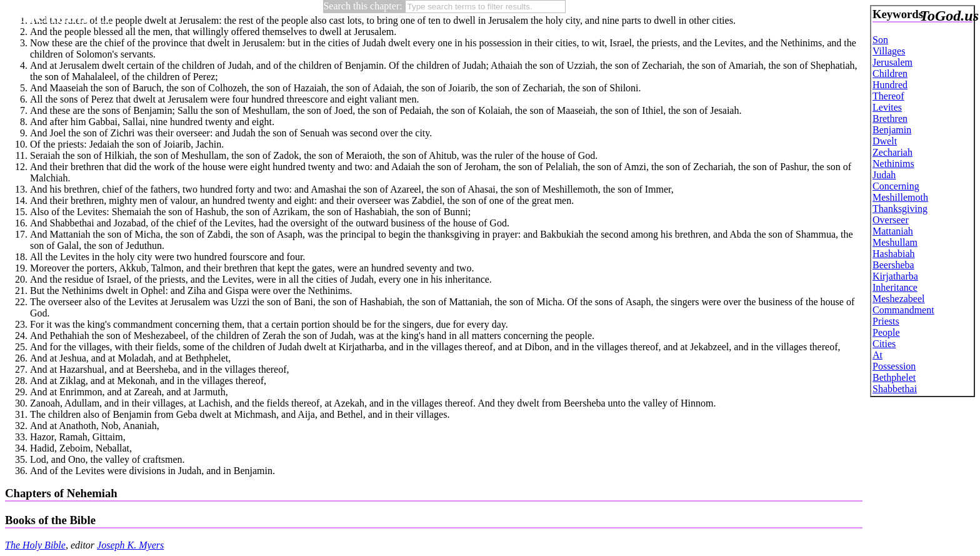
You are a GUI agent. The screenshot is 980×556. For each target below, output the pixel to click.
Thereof (888, 96)
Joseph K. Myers (130, 545)
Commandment (903, 310)
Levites (887, 107)
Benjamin (892, 130)
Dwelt (885, 141)
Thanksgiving (900, 209)
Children (890, 73)
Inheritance (895, 287)
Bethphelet (894, 377)
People (886, 332)
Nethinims (893, 164)
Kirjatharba (895, 276)
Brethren (890, 119)
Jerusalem (892, 62)
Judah (884, 175)
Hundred (890, 85)
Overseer (891, 220)
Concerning (896, 186)
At (877, 355)
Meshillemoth (900, 197)
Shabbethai (895, 389)
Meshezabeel (899, 299)
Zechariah (892, 152)
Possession (894, 366)
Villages (889, 51)
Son (880, 40)
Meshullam (895, 242)
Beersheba (893, 265)
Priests (886, 321)
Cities (884, 344)
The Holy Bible (35, 545)
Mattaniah (893, 231)
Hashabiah (894, 254)
